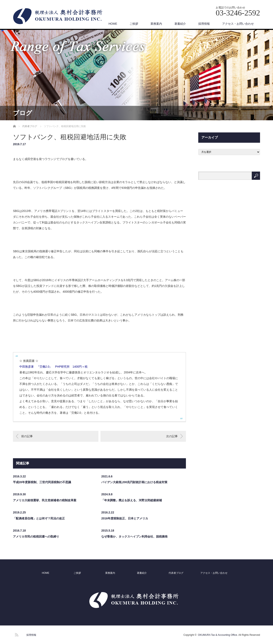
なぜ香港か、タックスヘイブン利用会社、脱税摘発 (134, 536)
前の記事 (27, 436)
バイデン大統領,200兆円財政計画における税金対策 (134, 482)
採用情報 (204, 24)
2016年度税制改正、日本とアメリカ (125, 518)
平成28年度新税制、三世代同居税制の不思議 (42, 482)
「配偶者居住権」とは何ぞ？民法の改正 (39, 518)
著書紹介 (180, 24)
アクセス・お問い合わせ (238, 24)
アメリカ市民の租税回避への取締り (36, 536)
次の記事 (172, 436)
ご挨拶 (134, 24)
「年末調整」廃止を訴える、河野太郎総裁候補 (132, 500)
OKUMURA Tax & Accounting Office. (218, 635)
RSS (16, 634)
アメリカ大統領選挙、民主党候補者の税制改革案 (45, 500)
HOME (113, 24)
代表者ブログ (176, 573)
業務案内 (156, 24)
